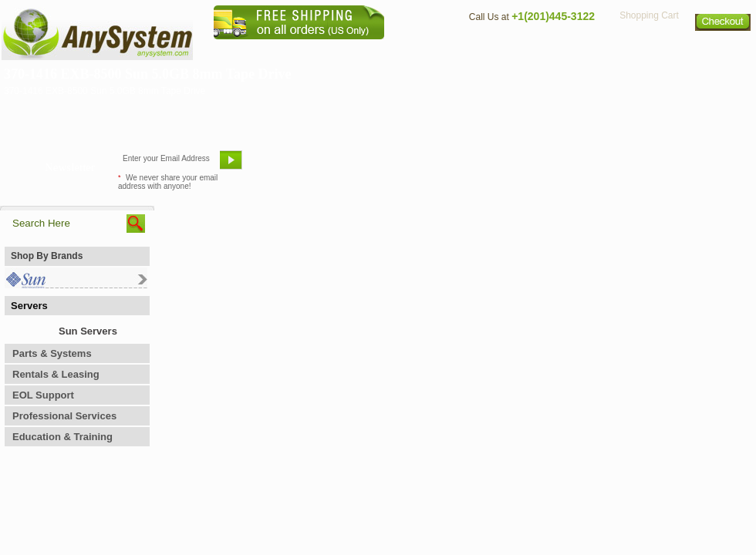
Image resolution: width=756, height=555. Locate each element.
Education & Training (62, 437)
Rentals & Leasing (56, 374)
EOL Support (43, 395)
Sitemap (724, 50)
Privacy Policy (648, 50)
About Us (420, 50)
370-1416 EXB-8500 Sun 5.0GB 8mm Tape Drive (148, 74)
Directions (566, 50)
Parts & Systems (52, 353)
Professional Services (64, 416)
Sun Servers (88, 331)
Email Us (286, 166)
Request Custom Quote (680, 166)
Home (358, 50)
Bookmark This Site (471, 166)
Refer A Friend (369, 166)
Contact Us (491, 50)
